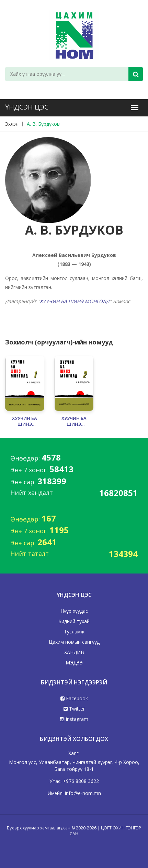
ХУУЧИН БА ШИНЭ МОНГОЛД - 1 (25, 421)
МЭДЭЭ (74, 663)
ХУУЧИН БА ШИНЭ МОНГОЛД (75, 301)
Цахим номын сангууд (74, 642)
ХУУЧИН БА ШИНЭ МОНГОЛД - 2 (74, 421)
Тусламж (74, 632)
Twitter (74, 709)
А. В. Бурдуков (43, 124)
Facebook (74, 698)
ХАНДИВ (74, 652)
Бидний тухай (74, 621)
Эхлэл (12, 124)
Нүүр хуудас (74, 611)
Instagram (74, 719)
